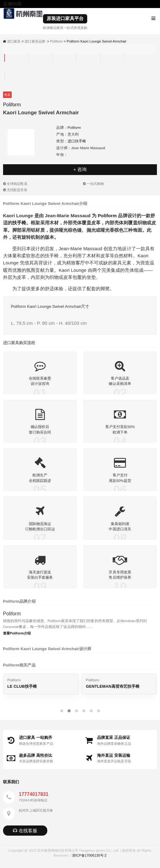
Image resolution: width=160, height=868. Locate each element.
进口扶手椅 (77, 141)
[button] (62, 711)
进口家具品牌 (35, 41)
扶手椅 (19, 223)
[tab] (5, 58)
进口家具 (14, 41)
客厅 (80, 263)
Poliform (56, 41)
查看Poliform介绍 (17, 633)
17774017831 (34, 794)
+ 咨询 (80, 169)
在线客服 (25, 831)
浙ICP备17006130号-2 (89, 855)
